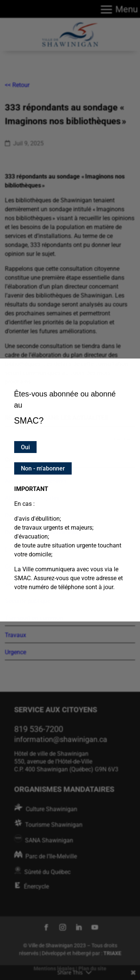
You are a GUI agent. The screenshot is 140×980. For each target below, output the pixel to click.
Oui (25, 447)
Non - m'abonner (43, 468)
